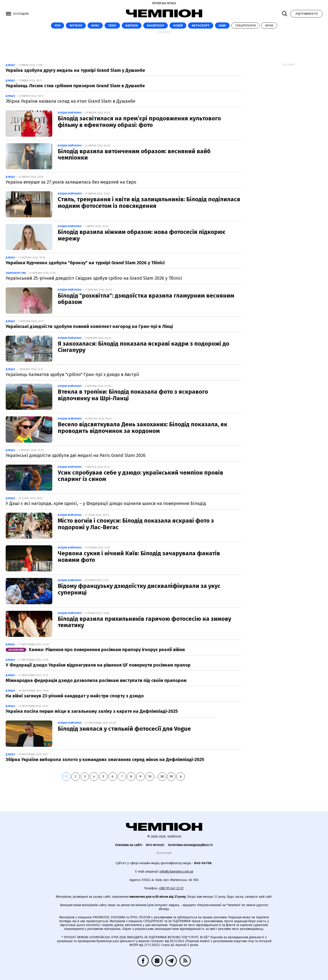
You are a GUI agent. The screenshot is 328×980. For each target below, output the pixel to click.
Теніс (112, 25)
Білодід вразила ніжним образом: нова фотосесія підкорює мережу (142, 235)
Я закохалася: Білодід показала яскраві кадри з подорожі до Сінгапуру (144, 347)
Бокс (95, 25)
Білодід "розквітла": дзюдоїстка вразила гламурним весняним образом (146, 299)
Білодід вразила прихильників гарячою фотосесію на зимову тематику (144, 622)
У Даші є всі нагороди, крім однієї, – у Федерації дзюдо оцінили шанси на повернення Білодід (106, 503)
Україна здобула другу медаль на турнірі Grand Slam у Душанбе (75, 70)
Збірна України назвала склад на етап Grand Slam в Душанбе (71, 101)
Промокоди (164, 853)
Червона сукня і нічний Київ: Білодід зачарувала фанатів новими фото (139, 557)
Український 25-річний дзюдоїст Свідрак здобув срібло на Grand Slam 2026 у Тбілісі (94, 278)
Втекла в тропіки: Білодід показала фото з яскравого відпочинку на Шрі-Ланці (133, 395)
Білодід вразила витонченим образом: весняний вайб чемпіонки (134, 155)
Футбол (76, 25)
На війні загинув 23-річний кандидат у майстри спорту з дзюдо (75, 696)
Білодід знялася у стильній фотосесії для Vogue (124, 729)
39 (171, 777)
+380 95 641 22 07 (171, 888)
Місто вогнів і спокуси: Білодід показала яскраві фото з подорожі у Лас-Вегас (136, 524)
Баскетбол (156, 25)
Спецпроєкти (245, 25)
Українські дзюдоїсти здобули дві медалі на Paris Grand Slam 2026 (76, 455)
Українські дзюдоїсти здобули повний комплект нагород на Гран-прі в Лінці (89, 326)
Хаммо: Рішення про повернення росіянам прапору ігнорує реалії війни (95, 650)
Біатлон (132, 25)
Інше (222, 25)
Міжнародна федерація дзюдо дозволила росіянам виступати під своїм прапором (96, 680)
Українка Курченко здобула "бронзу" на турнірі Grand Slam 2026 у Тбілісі (85, 263)
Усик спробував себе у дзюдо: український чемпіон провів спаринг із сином (140, 476)
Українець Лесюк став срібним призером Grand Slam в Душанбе (75, 86)
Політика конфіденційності (190, 845)
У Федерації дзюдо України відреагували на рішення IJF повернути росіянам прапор (98, 665)
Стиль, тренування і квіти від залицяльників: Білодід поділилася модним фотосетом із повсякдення (149, 203)
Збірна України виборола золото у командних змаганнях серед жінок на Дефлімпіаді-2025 (105, 759)
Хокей (178, 25)
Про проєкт (155, 845)
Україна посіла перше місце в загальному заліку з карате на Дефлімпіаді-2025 (92, 711)
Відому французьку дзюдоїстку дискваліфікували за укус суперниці (139, 589)
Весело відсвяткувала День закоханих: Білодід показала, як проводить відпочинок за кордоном (142, 428)
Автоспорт (201, 25)
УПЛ (57, 25)
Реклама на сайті (129, 845)
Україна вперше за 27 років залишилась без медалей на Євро (71, 182)
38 (162, 777)
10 (150, 777)
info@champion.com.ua (176, 872)
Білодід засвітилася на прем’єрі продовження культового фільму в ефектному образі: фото (139, 122)
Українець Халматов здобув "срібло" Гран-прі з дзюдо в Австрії (72, 374)
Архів (269, 25)
